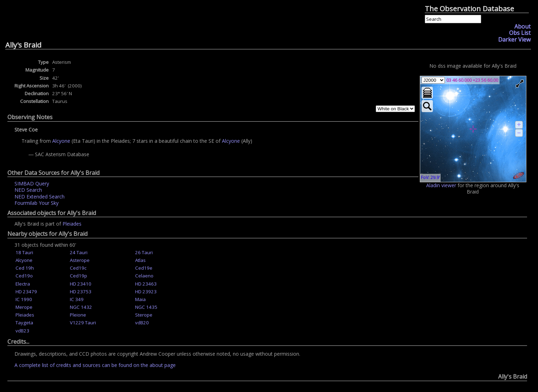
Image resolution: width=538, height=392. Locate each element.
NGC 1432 (81, 307)
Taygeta (24, 323)
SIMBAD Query (32, 183)
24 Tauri (79, 252)
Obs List (520, 33)
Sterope (144, 315)
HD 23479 (26, 292)
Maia (140, 299)
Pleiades (72, 224)
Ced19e (144, 268)
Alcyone (62, 141)
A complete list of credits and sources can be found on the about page (95, 365)
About (522, 26)
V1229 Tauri (83, 323)
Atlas (140, 260)
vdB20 (142, 323)
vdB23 (22, 331)
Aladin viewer (441, 185)
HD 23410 (81, 284)
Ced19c (78, 268)
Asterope (80, 260)
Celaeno (144, 276)
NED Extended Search (40, 197)
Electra (23, 284)
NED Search (28, 190)
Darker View (514, 39)
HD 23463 (146, 284)
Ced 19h (25, 268)
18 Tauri (24, 252)
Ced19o (24, 276)
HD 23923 (146, 292)
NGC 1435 (146, 307)
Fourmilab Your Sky (37, 203)
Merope (24, 307)
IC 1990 (24, 299)
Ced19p (78, 276)
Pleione (78, 315)
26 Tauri (144, 252)
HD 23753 (81, 292)
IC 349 (77, 299)
